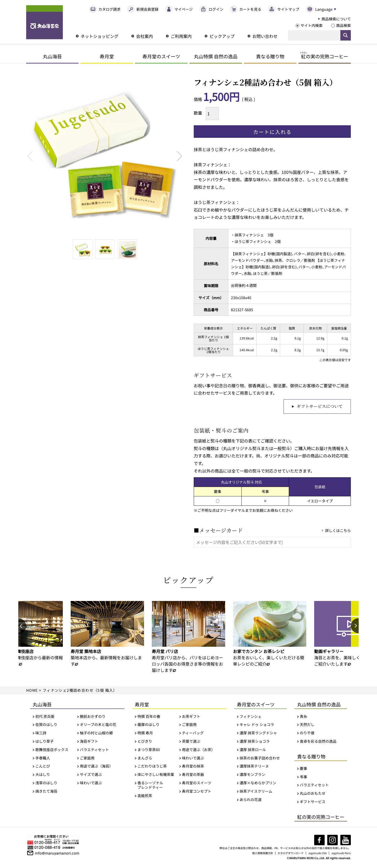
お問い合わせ (265, 36)
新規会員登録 (147, 9)
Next (179, 156)
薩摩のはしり (148, 725)
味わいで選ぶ (91, 783)
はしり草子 (45, 742)
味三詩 (41, 733)
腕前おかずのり (93, 717)
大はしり (43, 775)
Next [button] (355, 627)
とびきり (145, 742)
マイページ (184, 9)
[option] (107, 634)
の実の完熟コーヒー (324, 56)
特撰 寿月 (145, 733)
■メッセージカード (218, 531)
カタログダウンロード (291, 853)
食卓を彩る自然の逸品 (318, 742)
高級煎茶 (145, 796)
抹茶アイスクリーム (256, 792)
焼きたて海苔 (46, 792)
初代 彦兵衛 (45, 717)
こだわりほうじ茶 (152, 767)
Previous (30, 156)
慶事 (303, 769)
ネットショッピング (99, 36)
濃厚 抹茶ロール (253, 750)
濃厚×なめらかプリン (258, 783)
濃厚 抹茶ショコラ (255, 742)
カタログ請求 (109, 9)
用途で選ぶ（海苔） (96, 767)
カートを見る (250, 9)
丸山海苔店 (45, 22)
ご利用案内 (181, 36)
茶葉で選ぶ (191, 742)
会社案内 (145, 36)
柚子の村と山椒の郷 (96, 733)
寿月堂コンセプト (197, 792)
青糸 (303, 717)
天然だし (307, 725)
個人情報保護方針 (263, 853)
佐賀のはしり (46, 725)
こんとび (43, 767)
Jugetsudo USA (318, 853)
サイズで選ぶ (91, 775)
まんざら (145, 758)
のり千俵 (307, 733)
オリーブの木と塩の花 (98, 725)
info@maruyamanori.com (57, 853)
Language (324, 9)
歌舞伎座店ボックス (52, 750)
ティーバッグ (193, 733)
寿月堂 (107, 56)
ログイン (216, 9)
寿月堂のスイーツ (161, 56)
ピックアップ (222, 36)
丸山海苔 (52, 56)
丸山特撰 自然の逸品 (216, 56)
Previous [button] (22, 627)
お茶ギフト (191, 717)
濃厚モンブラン (252, 775)
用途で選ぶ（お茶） (198, 750)
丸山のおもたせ (313, 794)
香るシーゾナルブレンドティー (150, 786)
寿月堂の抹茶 (193, 767)
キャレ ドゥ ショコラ (257, 725)
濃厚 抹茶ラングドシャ (258, 733)
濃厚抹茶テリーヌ (254, 767)
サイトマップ (288, 9)
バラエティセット (94, 750)
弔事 (303, 777)
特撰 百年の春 (149, 717)
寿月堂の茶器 (193, 775)
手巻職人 (43, 758)
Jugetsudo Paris (341, 853)
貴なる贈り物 (270, 56)
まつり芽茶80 (149, 750)
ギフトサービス (313, 802)
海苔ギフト (89, 742)
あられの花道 (251, 800)
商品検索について (336, 19)
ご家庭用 (87, 758)
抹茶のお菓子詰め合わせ (260, 758)
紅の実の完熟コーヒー (321, 817)
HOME (32, 690)
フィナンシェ (251, 717)
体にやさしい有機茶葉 (156, 775)
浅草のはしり (46, 783)
